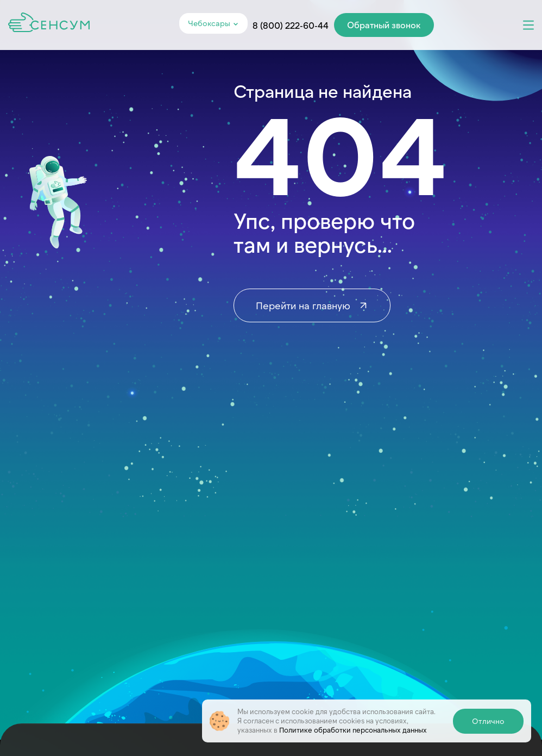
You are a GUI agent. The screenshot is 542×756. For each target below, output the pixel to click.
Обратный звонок (384, 25)
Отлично (488, 721)
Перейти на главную (312, 305)
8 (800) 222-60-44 (291, 25)
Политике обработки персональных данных (353, 730)
